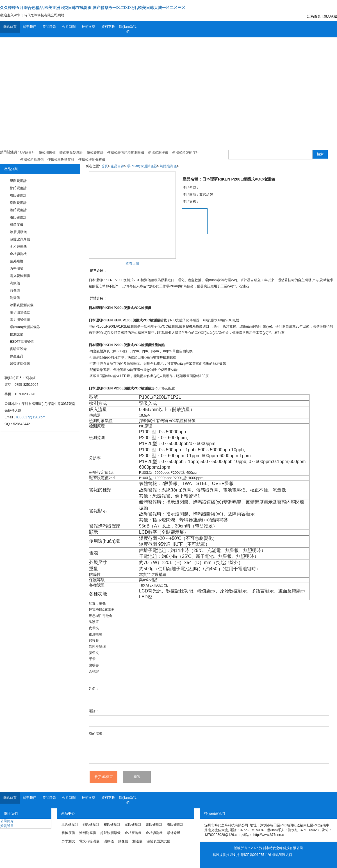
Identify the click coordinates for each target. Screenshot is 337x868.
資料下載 (108, 27)
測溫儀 (15, 298)
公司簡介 (7, 821)
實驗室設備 (18, 349)
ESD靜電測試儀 (22, 342)
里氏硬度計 (18, 181)
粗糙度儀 (17, 225)
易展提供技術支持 (226, 855)
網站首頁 (10, 27)
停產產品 (17, 356)
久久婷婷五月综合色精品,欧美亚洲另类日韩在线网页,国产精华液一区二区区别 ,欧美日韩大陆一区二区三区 (93, 8)
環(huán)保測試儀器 (25, 327)
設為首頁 (314, 16)
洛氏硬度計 (18, 217)
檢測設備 (17, 334)
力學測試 (17, 269)
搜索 (320, 154)
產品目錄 (49, 27)
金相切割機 (18, 254)
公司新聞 (69, 27)
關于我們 (29, 27)
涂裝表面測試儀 (22, 305)
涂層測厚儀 (18, 232)
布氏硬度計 (18, 195)
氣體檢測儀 (168, 166)
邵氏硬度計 (18, 188)
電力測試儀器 (20, 320)
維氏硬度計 (18, 210)
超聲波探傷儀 (20, 364)
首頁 (104, 166)
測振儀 (15, 283)
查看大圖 (132, 263)
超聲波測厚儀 (20, 239)
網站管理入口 (282, 855)
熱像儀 (15, 290)
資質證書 (7, 826)
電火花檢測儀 (20, 276)
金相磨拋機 (18, 247)
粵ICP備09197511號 (256, 855)
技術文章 (88, 27)
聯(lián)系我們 (128, 29)
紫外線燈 (17, 261)
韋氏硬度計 (18, 203)
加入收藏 (330, 16)
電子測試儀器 (20, 312)
